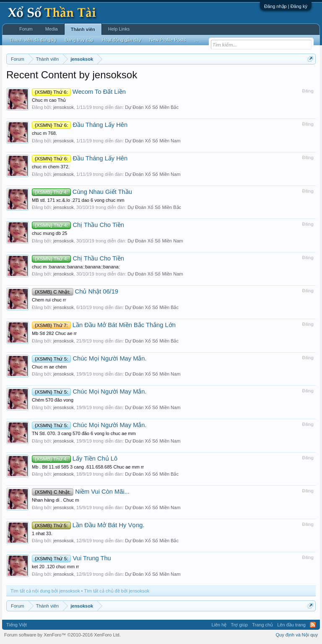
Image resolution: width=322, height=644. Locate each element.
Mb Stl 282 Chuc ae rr (54, 333)
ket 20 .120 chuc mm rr (56, 567)
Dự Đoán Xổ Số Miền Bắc (152, 107)
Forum (26, 29)
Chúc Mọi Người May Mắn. (89, 358)
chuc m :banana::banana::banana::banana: (76, 267)
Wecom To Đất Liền (79, 92)
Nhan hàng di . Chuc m (56, 500)
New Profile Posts (167, 40)
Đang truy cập (79, 40)
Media (52, 29)
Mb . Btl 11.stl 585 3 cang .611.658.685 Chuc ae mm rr (88, 467)
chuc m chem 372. (51, 167)
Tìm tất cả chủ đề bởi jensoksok (117, 591)
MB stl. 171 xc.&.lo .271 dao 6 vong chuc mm (78, 200)
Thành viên (83, 29)
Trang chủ (262, 625)
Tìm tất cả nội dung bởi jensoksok (45, 591)
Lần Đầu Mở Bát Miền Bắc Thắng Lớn (104, 325)
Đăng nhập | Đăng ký (286, 6)
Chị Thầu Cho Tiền (78, 225)
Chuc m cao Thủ (49, 100)
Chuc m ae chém (49, 367)
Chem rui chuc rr (49, 300)
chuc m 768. (44, 133)
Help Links (119, 29)
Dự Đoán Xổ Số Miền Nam (153, 141)
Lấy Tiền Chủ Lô (75, 459)
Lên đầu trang (291, 625)
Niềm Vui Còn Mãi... (81, 492)
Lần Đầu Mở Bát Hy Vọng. (88, 525)
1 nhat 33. (42, 533)
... (196, 40)
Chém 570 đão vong (53, 400)
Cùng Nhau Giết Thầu (82, 192)
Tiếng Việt (17, 625)
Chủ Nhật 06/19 (75, 291)
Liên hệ (219, 625)
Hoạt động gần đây (122, 40)
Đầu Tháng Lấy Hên (80, 125)
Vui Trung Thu (71, 558)
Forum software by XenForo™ (62, 635)
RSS (313, 625)
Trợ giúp (239, 625)
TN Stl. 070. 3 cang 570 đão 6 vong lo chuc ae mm (84, 433)
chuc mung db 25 (49, 233)
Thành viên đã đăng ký (33, 40)
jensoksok (64, 107)
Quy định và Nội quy (297, 635)
